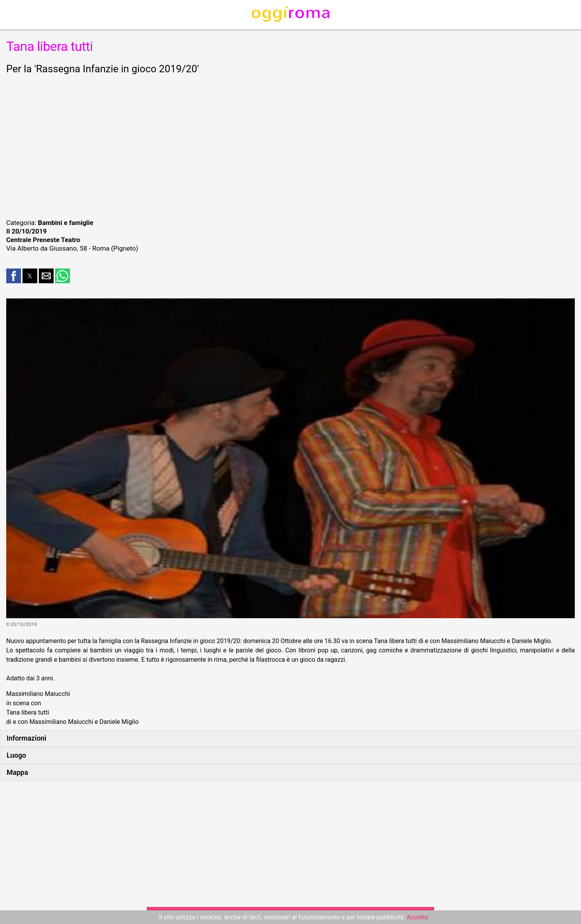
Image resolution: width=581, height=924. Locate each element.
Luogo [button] (16, 755)
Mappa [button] (17, 772)
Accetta (417, 917)
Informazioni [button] (26, 738)
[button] (14, 276)
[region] (290, 145)
